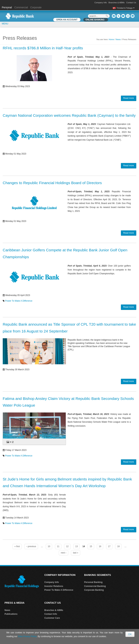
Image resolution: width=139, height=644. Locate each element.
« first (17, 546)
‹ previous (31, 546)
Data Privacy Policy (27, 636)
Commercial (21, 7)
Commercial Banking (95, 586)
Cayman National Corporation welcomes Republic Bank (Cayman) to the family (69, 115)
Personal (7, 7)
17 (109, 546)
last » (76, 553)
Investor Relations (54, 586)
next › (64, 553)
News (118, 39)
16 (100, 546)
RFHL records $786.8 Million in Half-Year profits (43, 48)
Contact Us (131, 3)
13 (76, 546)
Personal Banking (93, 582)
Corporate (36, 7)
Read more (129, 98)
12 (67, 546)
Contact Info (51, 614)
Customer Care (52, 618)
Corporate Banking (94, 590)
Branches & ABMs (117, 3)
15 (91, 546)
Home (111, 39)
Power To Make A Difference (19, 301)
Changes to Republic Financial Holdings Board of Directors (52, 183)
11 (58, 546)
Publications (11, 614)
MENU (5, 24)
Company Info (101, 3)
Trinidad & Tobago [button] (126, 8)
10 (49, 546)
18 (118, 546)
